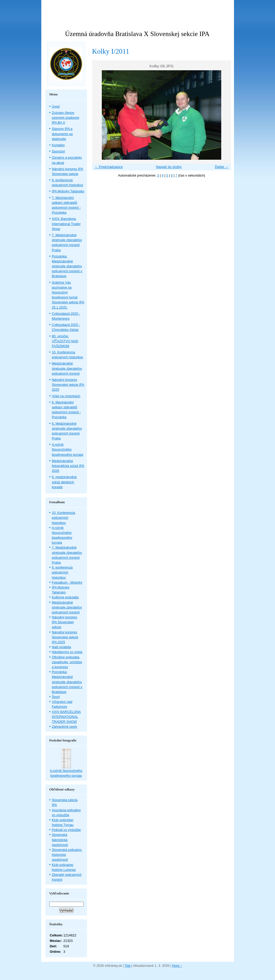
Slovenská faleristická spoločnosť (60, 840)
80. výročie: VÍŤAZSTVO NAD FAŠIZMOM (65, 341)
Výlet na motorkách (66, 396)
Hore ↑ (177, 966)
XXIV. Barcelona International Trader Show (66, 224)
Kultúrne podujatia (65, 597)
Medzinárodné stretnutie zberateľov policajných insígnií (67, 368)
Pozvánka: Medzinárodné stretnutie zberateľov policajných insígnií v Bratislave (67, 266)
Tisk (128, 966)
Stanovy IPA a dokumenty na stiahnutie (62, 134)
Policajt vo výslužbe (66, 830)
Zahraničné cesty (65, 727)
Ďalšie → (222, 167)
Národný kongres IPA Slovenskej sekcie (65, 622)
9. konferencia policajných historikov (62, 572)
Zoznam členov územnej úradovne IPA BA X (66, 118)
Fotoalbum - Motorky (67, 582)
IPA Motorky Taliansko (68, 191)
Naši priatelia (62, 647)
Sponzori (59, 151)
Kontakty (58, 145)
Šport (56, 697)
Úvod (56, 106)
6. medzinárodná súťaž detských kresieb (64, 482)
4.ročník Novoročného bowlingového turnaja (68, 449)
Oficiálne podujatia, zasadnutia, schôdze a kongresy (67, 662)
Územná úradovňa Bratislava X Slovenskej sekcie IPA (137, 34)
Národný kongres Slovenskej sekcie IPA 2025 (68, 385)
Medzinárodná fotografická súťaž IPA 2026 (68, 466)
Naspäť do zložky (169, 167)
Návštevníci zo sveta (67, 652)
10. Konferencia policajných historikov (64, 518)
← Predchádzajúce (109, 167)
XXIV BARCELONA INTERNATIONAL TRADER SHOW (66, 717)
